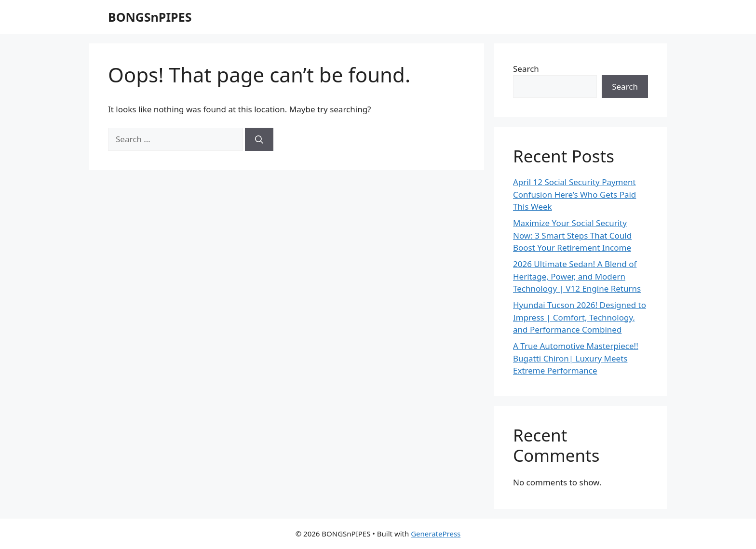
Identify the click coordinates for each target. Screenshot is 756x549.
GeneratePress (436, 534)
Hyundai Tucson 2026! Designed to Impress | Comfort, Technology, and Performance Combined (580, 317)
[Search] (259, 139)
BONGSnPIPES (150, 17)
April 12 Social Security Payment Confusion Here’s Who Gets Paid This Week (574, 194)
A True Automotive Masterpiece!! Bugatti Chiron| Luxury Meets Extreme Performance (576, 358)
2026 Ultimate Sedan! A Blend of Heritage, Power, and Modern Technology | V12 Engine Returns (577, 276)
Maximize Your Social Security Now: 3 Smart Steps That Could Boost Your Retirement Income (572, 235)
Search (526, 69)
